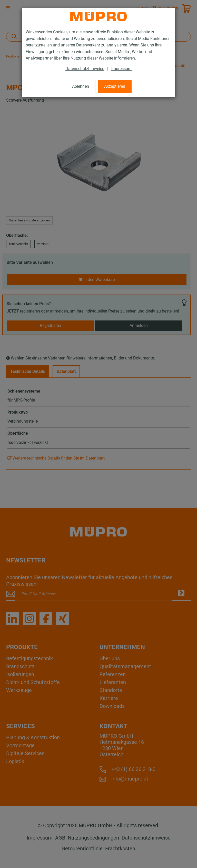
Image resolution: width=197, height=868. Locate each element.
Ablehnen (81, 86)
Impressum (121, 69)
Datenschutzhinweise (85, 69)
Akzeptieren (115, 86)
